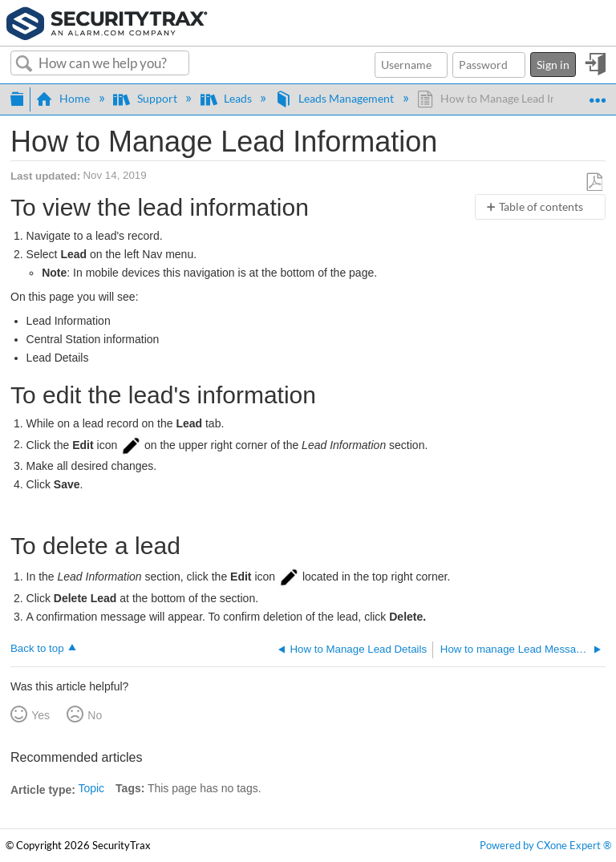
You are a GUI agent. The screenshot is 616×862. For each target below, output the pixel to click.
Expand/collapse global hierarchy (17, 97)
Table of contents (541, 206)
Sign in (553, 65)
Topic (91, 788)
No (95, 715)
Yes (41, 715)
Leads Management (336, 98)
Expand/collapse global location (597, 94)
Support (146, 98)
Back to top (37, 648)
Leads (227, 98)
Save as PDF (594, 182)
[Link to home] (107, 22)
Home (64, 98)
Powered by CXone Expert (545, 846)
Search (24, 64)
